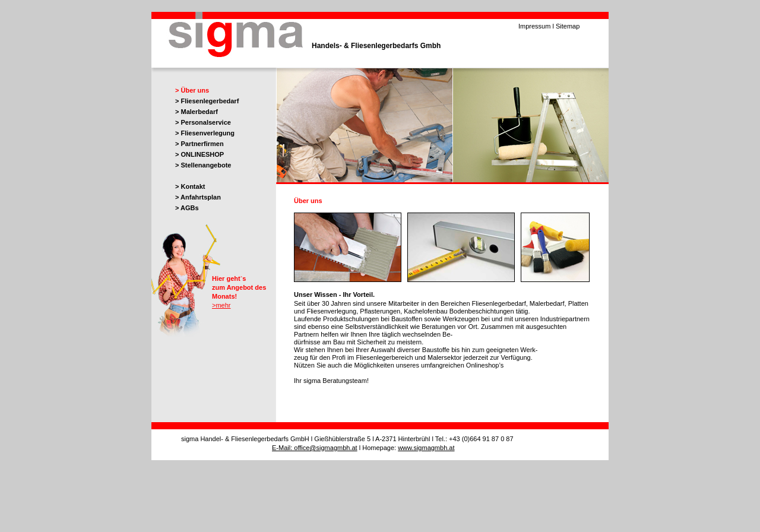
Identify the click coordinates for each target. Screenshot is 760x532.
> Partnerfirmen (199, 144)
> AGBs (187, 208)
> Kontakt (190, 186)
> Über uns (192, 90)
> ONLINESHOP (199, 154)
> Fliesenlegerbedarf (207, 101)
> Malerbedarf (197, 112)
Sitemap (568, 26)
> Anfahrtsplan (198, 197)
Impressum (534, 26)
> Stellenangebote (203, 165)
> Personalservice (203, 122)
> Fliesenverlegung (205, 133)
